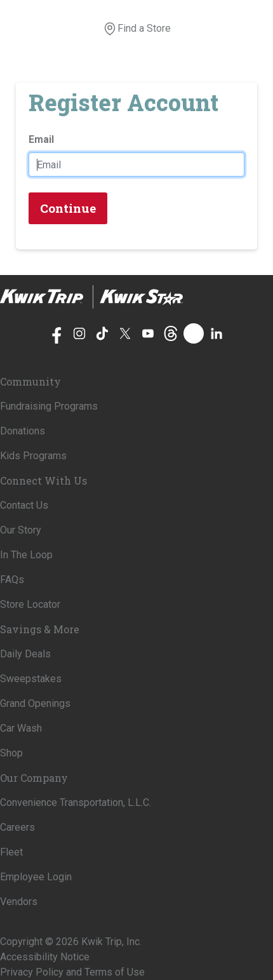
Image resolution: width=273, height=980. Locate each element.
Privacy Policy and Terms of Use (72, 972)
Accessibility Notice (45, 957)
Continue (68, 208)
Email (41, 139)
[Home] (91, 297)
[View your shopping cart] (178, 29)
